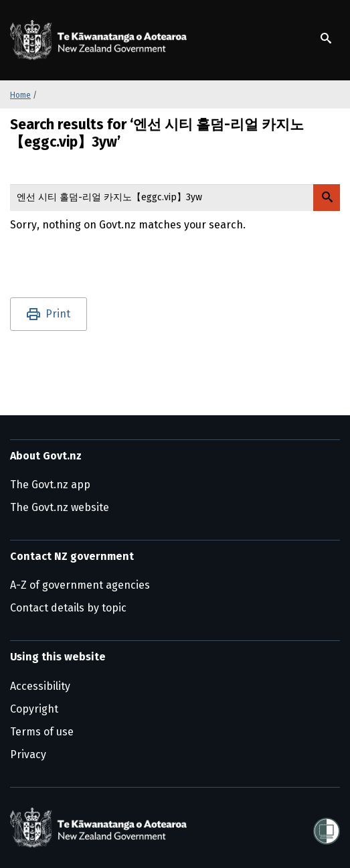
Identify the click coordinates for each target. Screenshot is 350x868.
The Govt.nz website (60, 507)
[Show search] (326, 38)
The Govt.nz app (50, 485)
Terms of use (42, 732)
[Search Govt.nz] (327, 198)
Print (58, 314)
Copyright (34, 709)
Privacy (28, 754)
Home (20, 95)
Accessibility (40, 686)
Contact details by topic (68, 608)
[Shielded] (327, 827)
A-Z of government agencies (80, 585)
